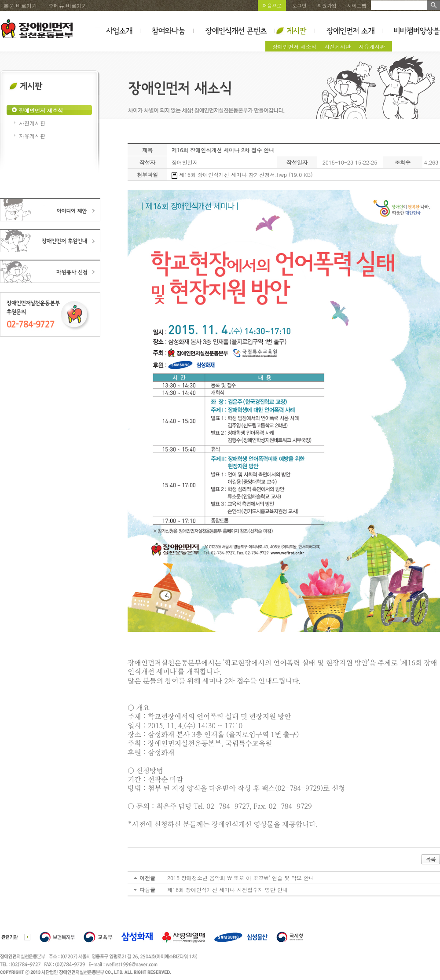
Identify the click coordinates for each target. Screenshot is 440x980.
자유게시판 (372, 46)
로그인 (299, 6)
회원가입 (327, 6)
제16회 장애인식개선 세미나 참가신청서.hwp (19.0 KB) (242, 174)
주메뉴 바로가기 (68, 6)
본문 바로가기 (20, 6)
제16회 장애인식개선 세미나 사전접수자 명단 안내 (227, 890)
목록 (431, 859)
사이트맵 (357, 6)
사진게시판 (337, 46)
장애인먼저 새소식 (294, 46)
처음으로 (272, 6)
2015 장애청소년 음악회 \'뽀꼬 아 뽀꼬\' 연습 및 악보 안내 (241, 878)
